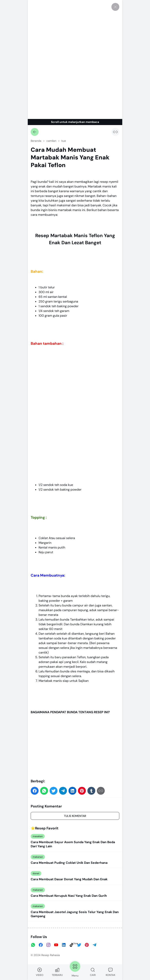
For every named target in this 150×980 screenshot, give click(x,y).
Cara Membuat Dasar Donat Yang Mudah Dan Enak (69, 879)
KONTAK (111, 972)
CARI (93, 972)
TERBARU (57, 972)
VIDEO (40, 972)
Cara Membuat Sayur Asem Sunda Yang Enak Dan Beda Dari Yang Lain (73, 844)
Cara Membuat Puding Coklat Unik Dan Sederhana (69, 863)
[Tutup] (115, 7)
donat (36, 873)
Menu (75, 969)
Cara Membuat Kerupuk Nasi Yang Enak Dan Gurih (69, 896)
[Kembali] (35, 132)
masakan (38, 836)
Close (76, 943)
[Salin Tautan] (115, 132)
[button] (35, 791)
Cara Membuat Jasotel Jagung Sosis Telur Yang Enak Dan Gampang (75, 914)
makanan (38, 857)
